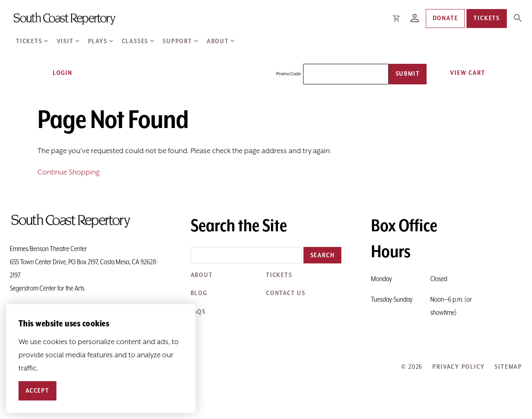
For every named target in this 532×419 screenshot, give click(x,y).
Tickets (29, 41)
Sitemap (508, 367)
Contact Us (286, 293)
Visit (65, 41)
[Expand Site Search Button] (518, 19)
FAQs (198, 312)
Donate (446, 18)
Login (57, 73)
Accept (37, 391)
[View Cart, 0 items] (465, 73)
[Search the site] (246, 255)
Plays (98, 41)
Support (177, 41)
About (218, 41)
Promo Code (289, 74)
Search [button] (323, 255)
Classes (135, 41)
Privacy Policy (458, 367)
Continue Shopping (69, 172)
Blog (199, 293)
